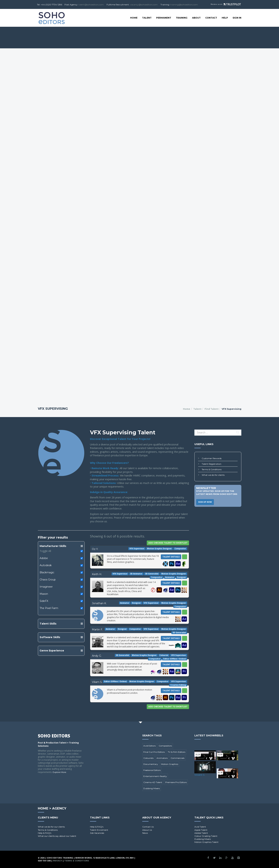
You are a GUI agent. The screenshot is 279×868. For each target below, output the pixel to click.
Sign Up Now (205, 502)
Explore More (59, 772)
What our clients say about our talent (57, 836)
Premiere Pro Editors (176, 782)
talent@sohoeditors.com (91, 5)
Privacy (57, 861)
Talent (147, 18)
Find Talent (212, 409)
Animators (162, 758)
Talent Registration (212, 464)
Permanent (164, 18)
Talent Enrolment (99, 830)
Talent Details (171, 557)
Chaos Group (48, 580)
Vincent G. (200, 775)
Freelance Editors (152, 770)
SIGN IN (237, 18)
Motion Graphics (170, 764)
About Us (147, 830)
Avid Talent (200, 827)
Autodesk (46, 565)
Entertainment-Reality (155, 776)
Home (134, 18)
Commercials (178, 758)
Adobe (44, 558)
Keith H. (97, 574)
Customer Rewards (212, 458)
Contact (211, 18)
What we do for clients (213, 475)
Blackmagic (47, 572)
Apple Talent (201, 830)
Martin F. (97, 630)
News (145, 833)
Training (182, 18)
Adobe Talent (201, 833)
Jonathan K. (99, 603)
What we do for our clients (51, 827)
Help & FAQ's (45, 833)
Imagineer (46, 587)
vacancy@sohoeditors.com (144, 5)
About (196, 18)
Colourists (148, 758)
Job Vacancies (97, 833)
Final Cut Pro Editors (154, 752)
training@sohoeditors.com (184, 5)
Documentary (151, 764)
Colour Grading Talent (206, 836)
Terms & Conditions (212, 469)
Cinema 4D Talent (153, 782)
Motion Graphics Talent (206, 842)
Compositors (165, 746)
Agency (59, 808)
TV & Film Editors (177, 752)
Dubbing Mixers (152, 788)
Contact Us (148, 827)
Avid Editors (149, 746)
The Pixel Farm (49, 608)
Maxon (44, 594)
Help (225, 18)
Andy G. (97, 656)
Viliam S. (97, 682)
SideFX (44, 601)
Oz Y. (95, 549)
